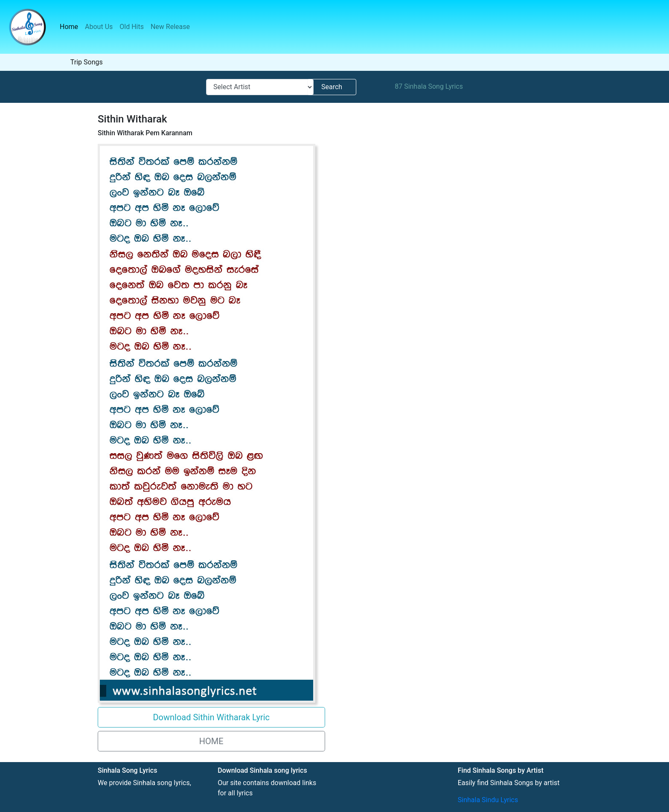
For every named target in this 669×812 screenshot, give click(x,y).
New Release (170, 27)
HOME (211, 741)
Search (332, 87)
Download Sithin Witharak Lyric (211, 717)
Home (71, 26)
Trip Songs (87, 62)
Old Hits (132, 27)
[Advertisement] (457, 205)
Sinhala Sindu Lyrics (488, 800)
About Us (99, 27)
